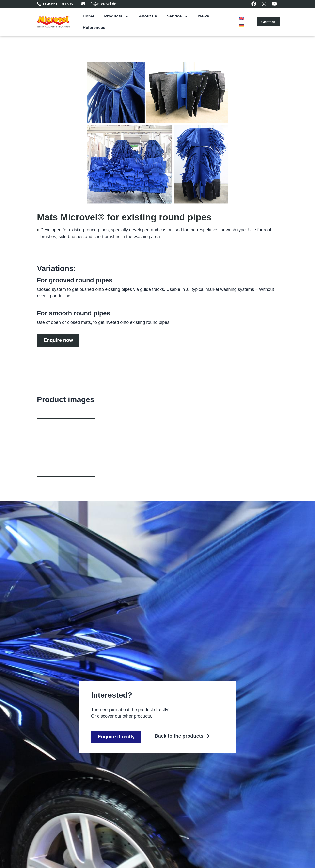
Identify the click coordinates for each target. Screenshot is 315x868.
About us (148, 16)
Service (178, 16)
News (204, 16)
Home (88, 16)
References (94, 27)
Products (117, 16)
